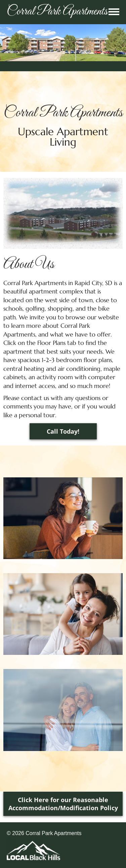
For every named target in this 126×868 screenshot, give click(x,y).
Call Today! (63, 431)
